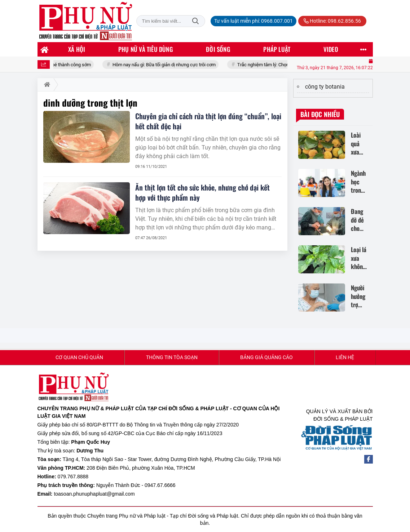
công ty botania (325, 87)
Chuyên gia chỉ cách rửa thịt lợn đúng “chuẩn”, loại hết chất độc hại (208, 121)
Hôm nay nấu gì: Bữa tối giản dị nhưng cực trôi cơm (168, 65)
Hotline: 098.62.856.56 (332, 21)
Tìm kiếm (195, 21)
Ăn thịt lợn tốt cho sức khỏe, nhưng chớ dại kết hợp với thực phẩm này (202, 192)
